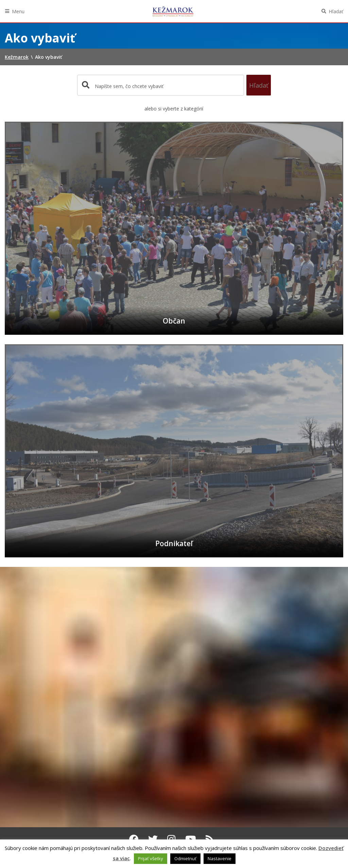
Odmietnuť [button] (185, 858)
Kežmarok (173, 11)
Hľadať (336, 11)
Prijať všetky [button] (151, 858)
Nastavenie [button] (220, 858)
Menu (18, 11)
